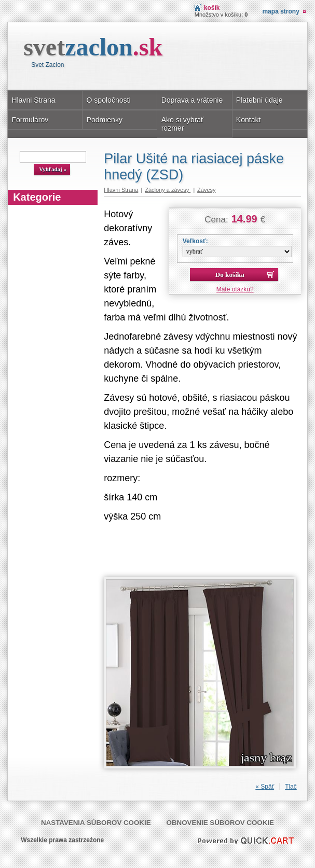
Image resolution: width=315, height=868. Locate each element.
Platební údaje (259, 100)
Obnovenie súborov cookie (220, 823)
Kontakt (249, 120)
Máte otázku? (235, 289)
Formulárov (30, 120)
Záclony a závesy (168, 190)
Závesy (206, 190)
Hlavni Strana (33, 100)
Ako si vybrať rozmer (183, 124)
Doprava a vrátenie (192, 100)
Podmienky (105, 120)
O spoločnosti (109, 100)
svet (93, 47)
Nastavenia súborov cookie (96, 823)
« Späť (265, 787)
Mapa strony (280, 11)
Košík (212, 8)
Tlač (291, 787)
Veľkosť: (195, 241)
